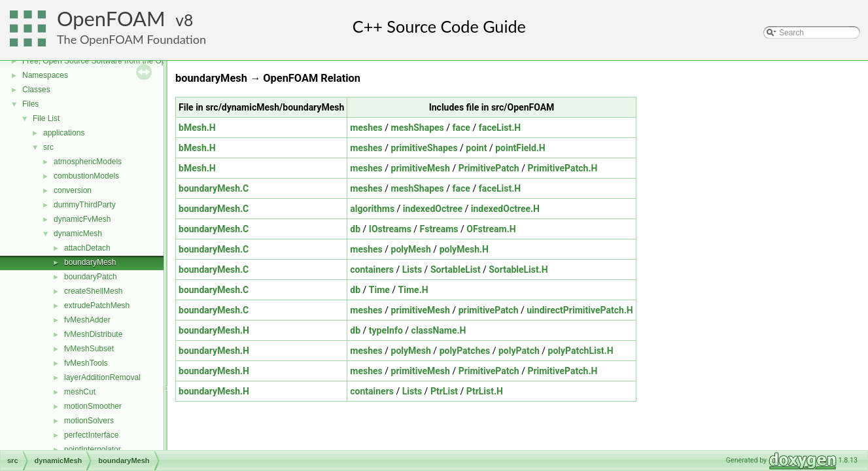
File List (46, 118)
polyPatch (519, 351)
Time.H (413, 290)
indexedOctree (433, 209)
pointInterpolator (93, 449)
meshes (366, 128)
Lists (412, 270)
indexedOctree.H (505, 209)
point (476, 148)
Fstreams (439, 229)
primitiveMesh (421, 168)
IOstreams (390, 229)
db (355, 229)
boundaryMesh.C (214, 188)
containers (372, 270)
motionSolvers (89, 421)
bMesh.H (197, 128)
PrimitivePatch (489, 168)
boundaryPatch (91, 277)
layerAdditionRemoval (102, 377)
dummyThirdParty (85, 205)
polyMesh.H (464, 249)
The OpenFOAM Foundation (131, 39)
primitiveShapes (425, 148)
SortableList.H (518, 270)
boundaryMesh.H (214, 330)
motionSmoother (93, 406)
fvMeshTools (86, 363)
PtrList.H (485, 391)
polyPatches (465, 351)
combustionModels (86, 176)
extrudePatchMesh (97, 305)
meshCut (80, 392)
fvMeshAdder (87, 320)
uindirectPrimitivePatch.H (580, 310)
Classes (36, 90)
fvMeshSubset (89, 349)
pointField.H (520, 148)
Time (379, 290)
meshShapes (418, 128)
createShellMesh (93, 291)
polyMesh (411, 249)
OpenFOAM (111, 19)
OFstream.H (491, 229)
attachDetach (87, 248)
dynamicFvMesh (82, 219)
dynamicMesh (78, 234)
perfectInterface (91, 435)
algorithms (372, 209)
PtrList (444, 391)
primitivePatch (489, 310)
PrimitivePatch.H (562, 168)
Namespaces (45, 75)
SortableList (456, 270)
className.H (439, 330)
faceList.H (500, 128)
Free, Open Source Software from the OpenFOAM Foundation (130, 61)
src (48, 147)
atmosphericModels (88, 162)
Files (30, 104)
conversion (73, 190)
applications (64, 133)
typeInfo (386, 330)
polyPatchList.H (581, 351)
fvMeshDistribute (93, 334)
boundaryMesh (90, 262)
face (461, 128)
